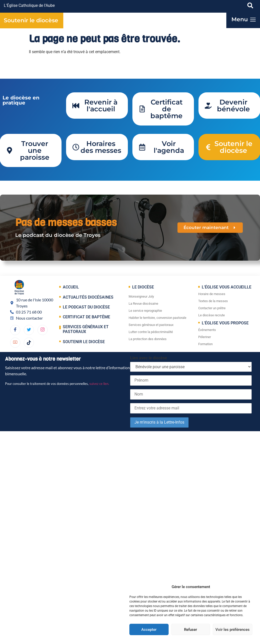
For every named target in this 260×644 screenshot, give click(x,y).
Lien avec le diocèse (149, 358)
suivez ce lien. (99, 384)
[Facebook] (15, 330)
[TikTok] (29, 343)
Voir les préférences (233, 630)
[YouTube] (15, 343)
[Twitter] (29, 330)
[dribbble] (43, 330)
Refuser (191, 630)
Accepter (149, 630)
